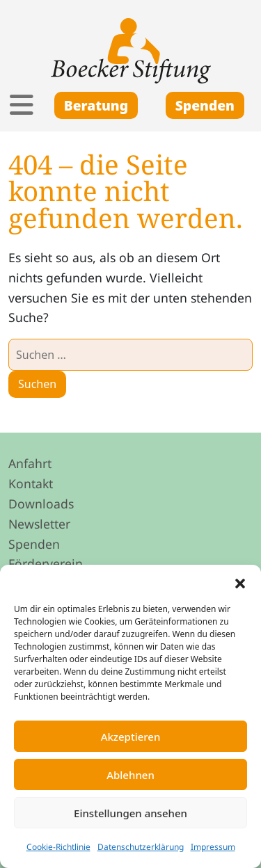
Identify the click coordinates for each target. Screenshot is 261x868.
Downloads (41, 504)
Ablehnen (130, 775)
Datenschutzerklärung (141, 847)
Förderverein (46, 563)
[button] (240, 582)
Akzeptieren (131, 737)
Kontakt (31, 483)
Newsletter (39, 524)
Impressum (213, 847)
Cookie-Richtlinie (58, 847)
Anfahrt (30, 463)
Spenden (205, 105)
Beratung (96, 105)
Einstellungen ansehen (130, 813)
